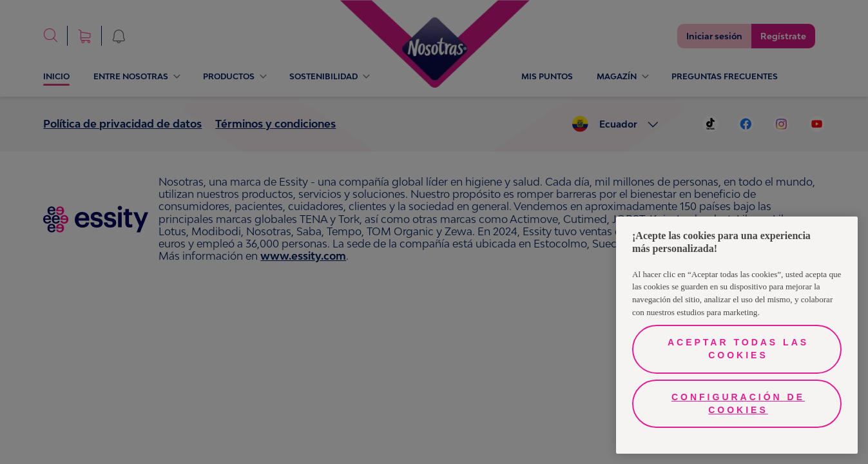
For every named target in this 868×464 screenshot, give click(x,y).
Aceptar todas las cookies (738, 349)
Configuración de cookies (738, 403)
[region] (737, 335)
